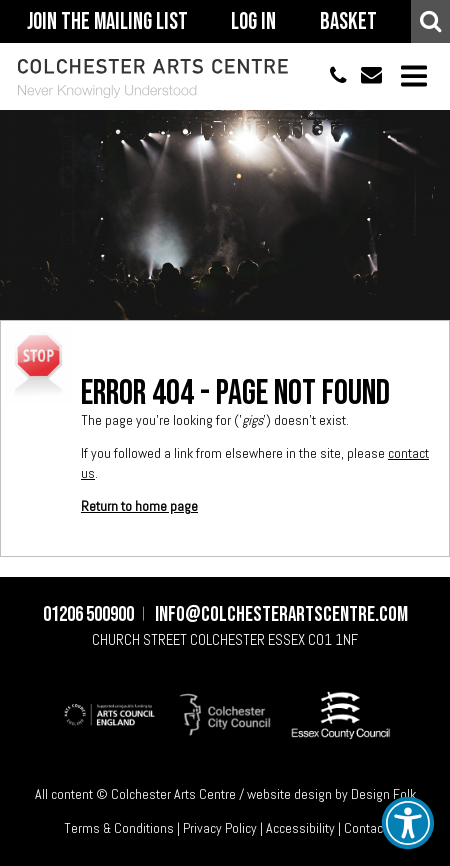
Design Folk (383, 794)
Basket (348, 22)
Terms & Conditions (119, 828)
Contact (365, 828)
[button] (408, 823)
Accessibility (300, 828)
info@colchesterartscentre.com (364, 76)
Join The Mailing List (107, 22)
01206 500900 (329, 76)
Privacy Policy (220, 828)
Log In (253, 22)
